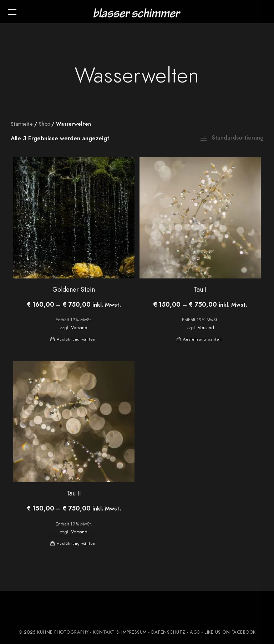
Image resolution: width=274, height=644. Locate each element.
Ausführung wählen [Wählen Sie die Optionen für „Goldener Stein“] (76, 339)
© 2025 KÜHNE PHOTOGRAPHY (54, 632)
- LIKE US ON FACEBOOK (228, 632)
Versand (79, 328)
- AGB (194, 632)
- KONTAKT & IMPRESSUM (119, 632)
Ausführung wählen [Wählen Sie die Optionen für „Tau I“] (202, 339)
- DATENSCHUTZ (167, 632)
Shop (44, 124)
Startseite (22, 124)
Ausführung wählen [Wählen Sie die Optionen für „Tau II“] (76, 544)
